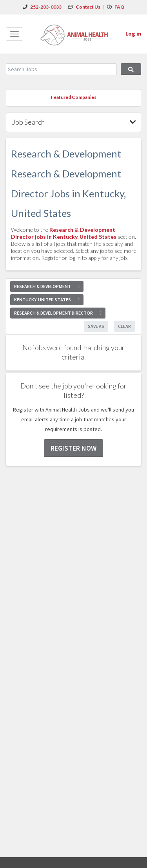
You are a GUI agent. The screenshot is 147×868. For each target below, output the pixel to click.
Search (131, 69)
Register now (73, 448)
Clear (124, 326)
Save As (96, 326)
